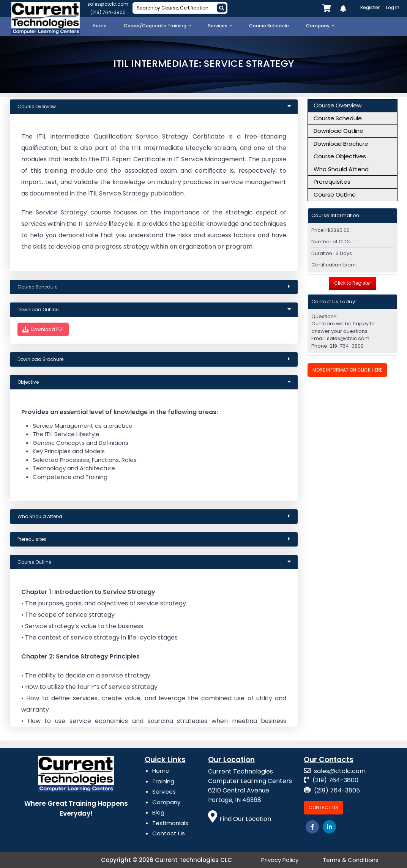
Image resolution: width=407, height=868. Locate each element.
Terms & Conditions (351, 860)
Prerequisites (332, 182)
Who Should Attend (341, 169)
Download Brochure (341, 144)
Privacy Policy (280, 860)
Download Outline (338, 131)
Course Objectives (340, 156)
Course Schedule (338, 118)
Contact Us (169, 833)
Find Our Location (240, 819)
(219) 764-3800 (108, 12)
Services (164, 792)
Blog (158, 812)
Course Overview (338, 105)
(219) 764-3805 (332, 790)
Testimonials (170, 823)
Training (163, 781)
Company (166, 802)
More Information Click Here (347, 370)
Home (161, 771)
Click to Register (353, 283)
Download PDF (43, 329)
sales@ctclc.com (108, 4)
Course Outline (335, 195)
